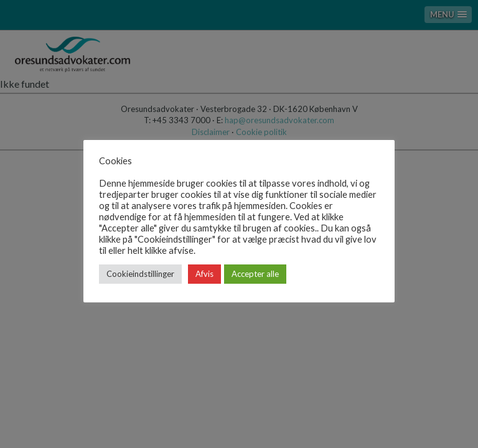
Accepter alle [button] (255, 274)
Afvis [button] (204, 274)
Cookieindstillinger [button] (140, 274)
